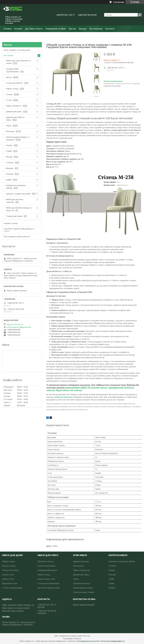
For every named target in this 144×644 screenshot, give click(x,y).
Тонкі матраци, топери (84, 592)
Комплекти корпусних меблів (16, 187)
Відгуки (83, 29)
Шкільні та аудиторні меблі (18, 194)
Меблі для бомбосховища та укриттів (19, 209)
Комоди (10, 174)
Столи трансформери (12, 588)
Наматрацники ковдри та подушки (18, 138)
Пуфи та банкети (14, 106)
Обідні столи (8, 579)
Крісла (9, 77)
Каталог (18, 29)
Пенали (9, 157)
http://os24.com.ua (15, 324)
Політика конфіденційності (113, 641)
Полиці (9, 145)
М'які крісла (78, 566)
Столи (9, 100)
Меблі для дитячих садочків (15, 201)
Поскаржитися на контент (89, 641)
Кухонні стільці (9, 566)
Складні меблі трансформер (12, 70)
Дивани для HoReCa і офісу (15, 119)
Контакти (110, 29)
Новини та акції (11, 223)
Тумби (9, 151)
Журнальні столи (10, 583)
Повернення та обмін (56, 29)
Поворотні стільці (10, 570)
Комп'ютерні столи (46, 579)
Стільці (9, 94)
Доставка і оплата (34, 29)
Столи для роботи (14, 83)
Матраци (10, 131)
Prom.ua (86, 636)
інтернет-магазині (63, 397)
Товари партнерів (14, 216)
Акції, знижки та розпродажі (17, 50)
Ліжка (9, 126)
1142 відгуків (118, 2)
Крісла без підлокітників (49, 588)
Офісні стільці (12, 89)
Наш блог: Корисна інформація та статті (19, 230)
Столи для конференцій (48, 583)
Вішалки (10, 168)
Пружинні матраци (82, 583)
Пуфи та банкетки (81, 570)
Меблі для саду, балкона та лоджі (18, 62)
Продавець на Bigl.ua (72, 639)
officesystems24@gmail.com (19, 327)
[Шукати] (140, 15)
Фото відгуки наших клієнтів (17, 236)
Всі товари (9, 55)
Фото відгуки (96, 29)
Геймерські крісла (45, 561)
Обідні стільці (8, 561)
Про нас (72, 29)
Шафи (9, 180)
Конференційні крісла (47, 570)
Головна (8, 29)
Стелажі (10, 162)
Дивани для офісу (81, 575)
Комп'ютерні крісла (46, 566)
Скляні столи (8, 575)
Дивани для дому (14, 111)
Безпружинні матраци (83, 588)
